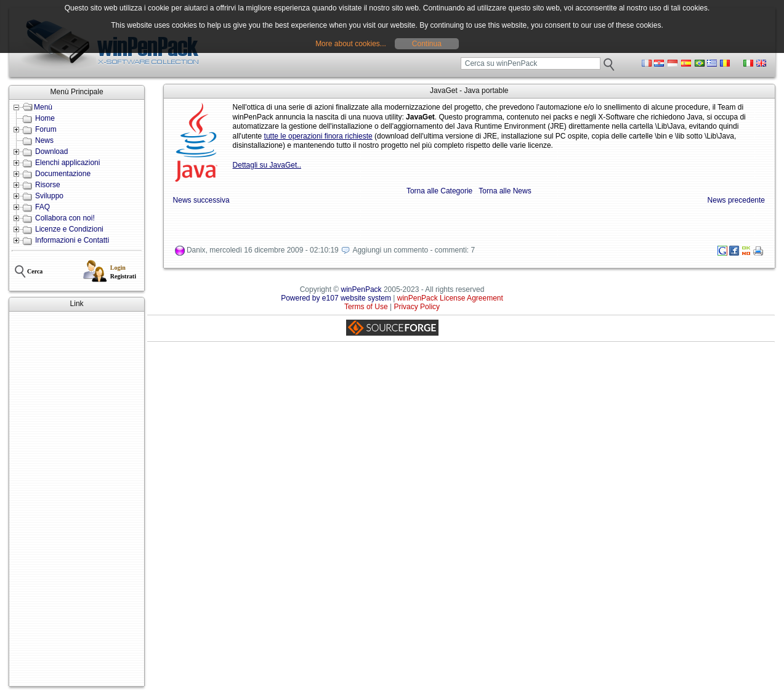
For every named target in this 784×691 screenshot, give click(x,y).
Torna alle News (505, 191)
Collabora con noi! (65, 218)
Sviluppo (49, 196)
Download (51, 152)
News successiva (201, 200)
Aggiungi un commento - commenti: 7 (414, 251)
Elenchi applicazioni (67, 163)
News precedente (736, 200)
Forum (46, 129)
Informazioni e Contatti (72, 240)
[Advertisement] (77, 499)
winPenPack (362, 289)
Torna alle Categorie (439, 191)
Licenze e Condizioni (69, 229)
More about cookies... (351, 44)
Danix (196, 251)
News (44, 140)
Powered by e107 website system (336, 298)
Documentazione (63, 174)
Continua (427, 44)
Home (45, 118)
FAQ (42, 207)
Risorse (48, 185)
